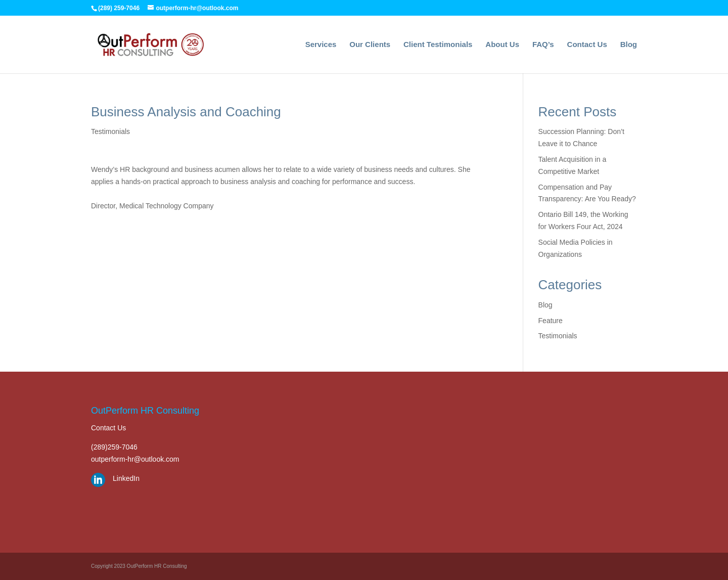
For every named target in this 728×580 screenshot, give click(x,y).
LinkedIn (126, 478)
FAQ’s (543, 45)
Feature (551, 321)
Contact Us (587, 45)
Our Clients (370, 45)
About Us (502, 45)
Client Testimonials (438, 45)
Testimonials (110, 131)
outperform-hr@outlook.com (135, 459)
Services (321, 45)
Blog (629, 45)
